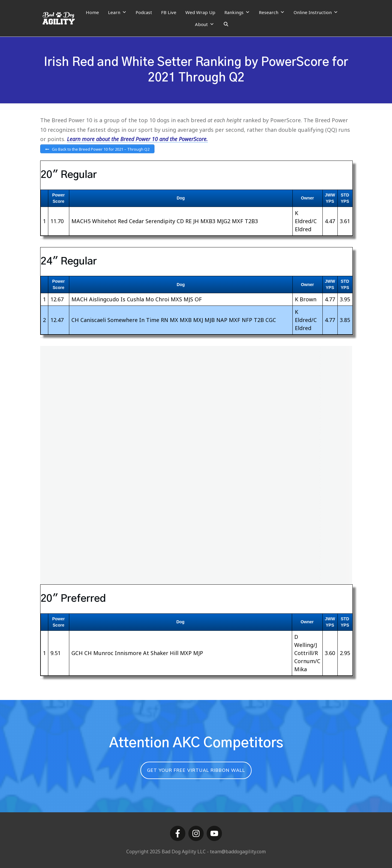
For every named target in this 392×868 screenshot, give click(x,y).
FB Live (169, 12)
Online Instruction (316, 12)
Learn (117, 12)
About (205, 24)
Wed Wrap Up (200, 12)
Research (272, 12)
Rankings (237, 12)
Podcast (144, 12)
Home (92, 12)
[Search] (226, 24)
